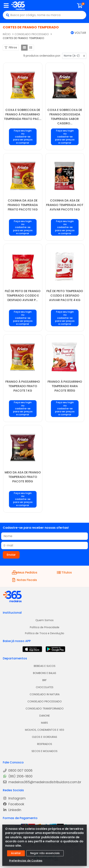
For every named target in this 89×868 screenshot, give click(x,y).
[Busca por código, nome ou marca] (48, 15)
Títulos (64, 572)
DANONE (45, 716)
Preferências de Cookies (26, 863)
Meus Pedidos (25, 572)
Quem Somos (44, 620)
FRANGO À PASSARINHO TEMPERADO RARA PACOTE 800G (65, 386)
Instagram (14, 798)
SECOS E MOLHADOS (44, 751)
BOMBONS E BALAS (45, 673)
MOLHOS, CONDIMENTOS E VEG (45, 730)
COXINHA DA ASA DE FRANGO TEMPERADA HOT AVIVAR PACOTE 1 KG (65, 205)
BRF (44, 680)
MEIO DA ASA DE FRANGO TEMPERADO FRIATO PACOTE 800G (23, 477)
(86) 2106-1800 (18, 776)
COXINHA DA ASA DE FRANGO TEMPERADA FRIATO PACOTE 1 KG (23, 205)
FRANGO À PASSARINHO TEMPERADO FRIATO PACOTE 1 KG (23, 386)
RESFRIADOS (45, 744)
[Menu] (6, 6)
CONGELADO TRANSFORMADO (45, 709)
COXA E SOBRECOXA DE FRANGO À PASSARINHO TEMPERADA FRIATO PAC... (23, 114)
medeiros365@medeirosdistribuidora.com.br (42, 782)
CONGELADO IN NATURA (45, 694)
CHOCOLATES (45, 687)
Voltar (78, 33)
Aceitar (16, 855)
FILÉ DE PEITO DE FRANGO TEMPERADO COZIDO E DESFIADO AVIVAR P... (23, 296)
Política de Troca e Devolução (45, 633)
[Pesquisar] (7, 15)
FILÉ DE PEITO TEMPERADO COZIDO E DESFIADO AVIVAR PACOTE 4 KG (65, 296)
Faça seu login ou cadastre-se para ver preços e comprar (23, 137)
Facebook (14, 804)
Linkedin (12, 810)
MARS (44, 723)
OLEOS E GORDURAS (44, 737)
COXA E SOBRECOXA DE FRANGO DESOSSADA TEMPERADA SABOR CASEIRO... (65, 117)
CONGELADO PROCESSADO (45, 701)
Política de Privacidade (45, 627)
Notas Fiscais (25, 580)
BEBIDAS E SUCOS (45, 666)
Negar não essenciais (45, 855)
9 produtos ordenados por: (42, 56)
